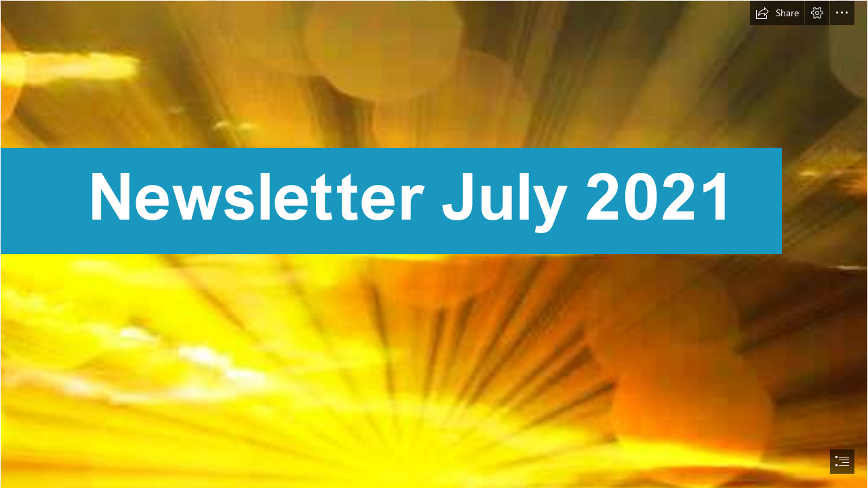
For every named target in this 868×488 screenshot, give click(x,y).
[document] (434, 244)
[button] (777, 13)
